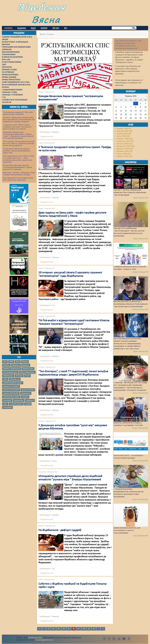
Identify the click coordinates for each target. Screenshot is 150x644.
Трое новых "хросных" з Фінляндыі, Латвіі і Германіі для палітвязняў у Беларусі (19, 174)
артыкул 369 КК (28, 390)
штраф (28, 404)
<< (40, 629)
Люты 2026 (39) (123, 136)
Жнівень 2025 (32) (124, 151)
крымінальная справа (11, 397)
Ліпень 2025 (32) (124, 154)
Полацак (19, 376)
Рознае (54, 461)
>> (103, 629)
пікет (5, 404)
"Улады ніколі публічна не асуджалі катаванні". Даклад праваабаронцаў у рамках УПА (17, 151)
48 (84, 629)
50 (94, 629)
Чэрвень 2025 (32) (124, 156)
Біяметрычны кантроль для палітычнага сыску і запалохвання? (127, 530)
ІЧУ (5, 362)
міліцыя (25, 397)
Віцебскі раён (28, 369)
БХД (18, 362)
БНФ (11, 362)
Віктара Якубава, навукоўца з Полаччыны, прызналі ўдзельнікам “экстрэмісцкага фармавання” (131, 304)
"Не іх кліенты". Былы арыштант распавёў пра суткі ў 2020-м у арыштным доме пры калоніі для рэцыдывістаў (19, 143)
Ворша (25, 362)
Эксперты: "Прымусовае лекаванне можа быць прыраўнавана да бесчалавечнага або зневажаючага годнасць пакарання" (19, 120)
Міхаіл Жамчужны (27, 372)
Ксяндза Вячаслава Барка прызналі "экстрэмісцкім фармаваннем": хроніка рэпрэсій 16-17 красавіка (17, 167)
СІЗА (5, 379)
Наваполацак (8, 376)
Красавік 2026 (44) (124, 131)
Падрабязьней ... (48, 137)
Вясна (46, 19)
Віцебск (6, 365)
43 (59, 629)
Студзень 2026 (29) (125, 139)
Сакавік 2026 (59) (124, 134)
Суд (53, 305)
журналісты (26, 393)
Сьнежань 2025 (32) (125, 141)
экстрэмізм (7, 407)
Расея (27, 376)
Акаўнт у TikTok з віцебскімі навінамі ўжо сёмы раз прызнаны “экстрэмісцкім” (130, 192)
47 (79, 629)
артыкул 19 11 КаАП (11, 386)
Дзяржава (55, 132)
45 (69, 629)
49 (89, 629)
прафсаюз (30, 400)
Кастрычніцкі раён (10, 372)
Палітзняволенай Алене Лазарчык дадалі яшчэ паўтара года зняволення (18, 179)
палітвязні (7, 400)
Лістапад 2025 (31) (125, 144)
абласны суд (15, 379)
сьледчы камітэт (16, 404)
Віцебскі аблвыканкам (21, 365)
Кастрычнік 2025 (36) (126, 146)
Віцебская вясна (35, 638)
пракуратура (19, 400)
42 (54, 629)
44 (64, 629)
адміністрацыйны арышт (13, 383)
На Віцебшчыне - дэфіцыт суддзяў (60, 530)
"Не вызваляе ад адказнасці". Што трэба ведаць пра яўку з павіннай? (18, 113)
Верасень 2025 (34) (125, 149)
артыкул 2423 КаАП (11, 393)
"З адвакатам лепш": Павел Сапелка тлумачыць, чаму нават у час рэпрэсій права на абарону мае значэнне (17, 127)
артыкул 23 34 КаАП (11, 390)
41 (49, 629)
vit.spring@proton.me (44, 640)
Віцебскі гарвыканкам (12, 369)
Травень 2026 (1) (124, 129)
